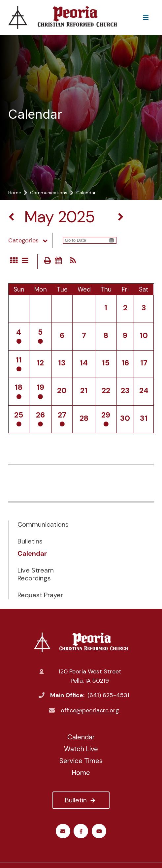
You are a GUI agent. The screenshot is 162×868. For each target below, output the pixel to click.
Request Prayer (40, 595)
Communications (43, 524)
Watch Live (81, 749)
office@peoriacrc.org (90, 710)
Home (81, 773)
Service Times (81, 761)
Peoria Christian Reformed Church (81, 642)
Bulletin (81, 800)
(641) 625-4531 (108, 695)
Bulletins (30, 541)
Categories (30, 240)
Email (63, 831)
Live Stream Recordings (36, 574)
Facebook (81, 831)
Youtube (99, 831)
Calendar (32, 553)
